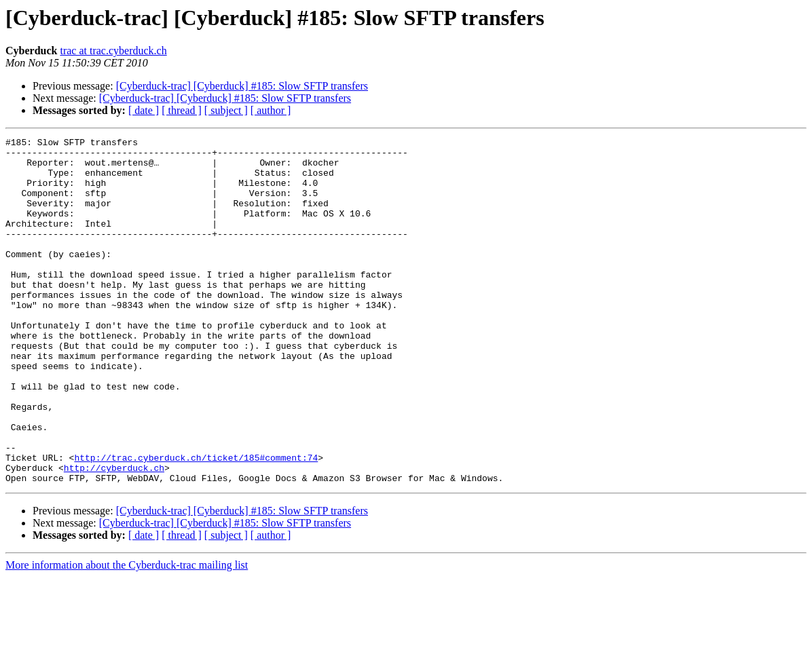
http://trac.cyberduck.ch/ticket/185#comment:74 (196, 522)
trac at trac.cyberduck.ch (113, 51)
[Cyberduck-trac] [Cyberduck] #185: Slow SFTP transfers (242, 86)
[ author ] (271, 110)
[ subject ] (226, 110)
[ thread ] (182, 110)
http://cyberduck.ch (114, 535)
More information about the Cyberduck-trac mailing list (127, 634)
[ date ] (144, 110)
